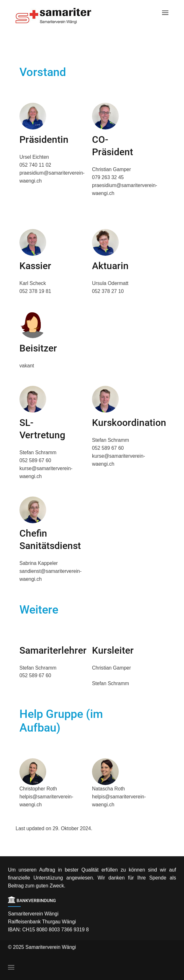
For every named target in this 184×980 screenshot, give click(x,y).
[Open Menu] (165, 13)
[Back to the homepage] (59, 16)
